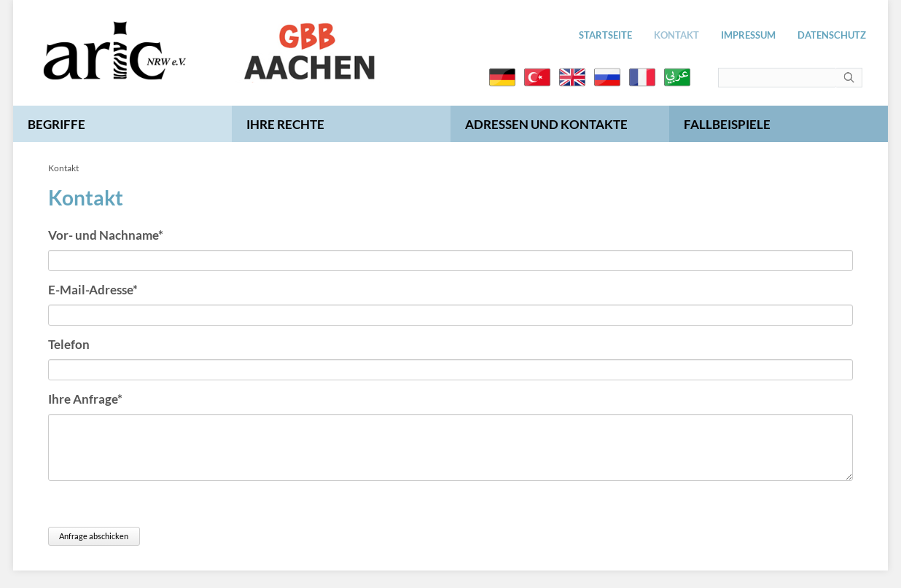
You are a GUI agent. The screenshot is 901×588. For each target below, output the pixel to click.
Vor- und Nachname (106, 234)
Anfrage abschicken (94, 536)
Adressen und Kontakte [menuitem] (546, 124)
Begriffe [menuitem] (56, 124)
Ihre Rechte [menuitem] (285, 124)
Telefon (69, 344)
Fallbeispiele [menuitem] (727, 124)
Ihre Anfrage (85, 398)
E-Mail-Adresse (93, 289)
